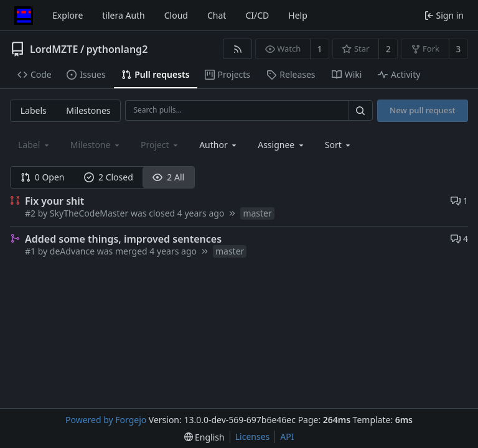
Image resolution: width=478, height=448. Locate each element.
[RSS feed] (237, 49)
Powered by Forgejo (106, 420)
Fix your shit (54, 201)
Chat (217, 15)
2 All (168, 177)
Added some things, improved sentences (123, 239)
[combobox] (219, 145)
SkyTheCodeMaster (89, 213)
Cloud (176, 15)
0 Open (43, 177)
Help (298, 15)
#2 (31, 213)
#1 (31, 251)
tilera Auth (123, 15)
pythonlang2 (117, 49)
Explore (68, 15)
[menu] (339, 145)
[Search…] (360, 110)
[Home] (24, 16)
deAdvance (72, 251)
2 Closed (109, 177)
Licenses (253, 436)
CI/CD (257, 15)
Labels (34, 110)
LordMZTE (54, 49)
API (287, 436)
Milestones (88, 110)
